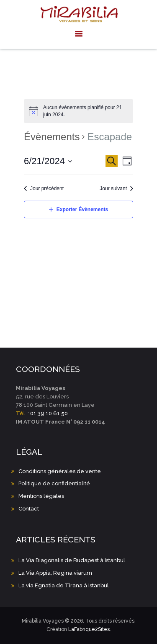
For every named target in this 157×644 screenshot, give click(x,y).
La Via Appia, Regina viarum (55, 573)
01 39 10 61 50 (49, 413)
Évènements (52, 137)
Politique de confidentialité (54, 483)
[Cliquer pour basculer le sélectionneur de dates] (48, 161)
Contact (29, 509)
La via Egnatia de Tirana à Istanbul (64, 585)
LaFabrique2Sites (89, 629)
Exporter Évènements (82, 209)
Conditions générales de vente (60, 471)
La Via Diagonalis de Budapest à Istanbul (72, 560)
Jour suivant (113, 188)
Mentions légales (41, 496)
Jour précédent (47, 188)
